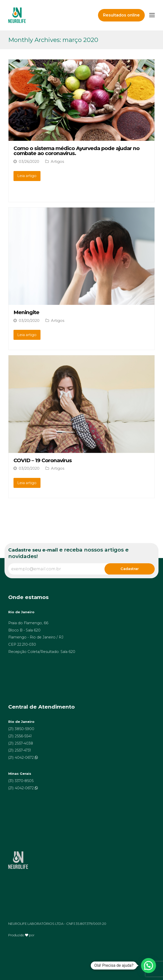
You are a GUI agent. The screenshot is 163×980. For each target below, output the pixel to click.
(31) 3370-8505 (21, 781)
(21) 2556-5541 (20, 736)
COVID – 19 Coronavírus (43, 460)
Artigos (57, 162)
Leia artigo (27, 176)
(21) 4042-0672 (21, 758)
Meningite (26, 312)
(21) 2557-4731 (20, 750)
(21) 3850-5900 (21, 729)
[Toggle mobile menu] (152, 15)
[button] (148, 966)
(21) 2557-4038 (21, 743)
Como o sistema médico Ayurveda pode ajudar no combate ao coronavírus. (76, 151)
